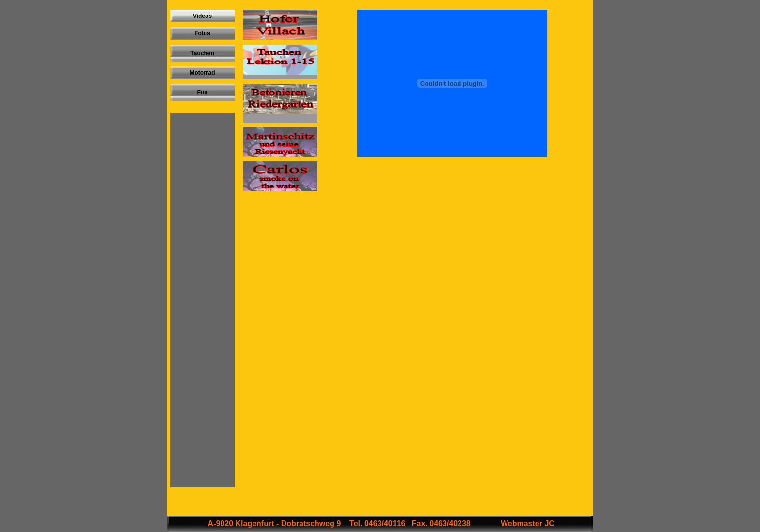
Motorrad (203, 73)
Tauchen (202, 53)
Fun (203, 93)
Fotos (202, 33)
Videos (202, 16)
